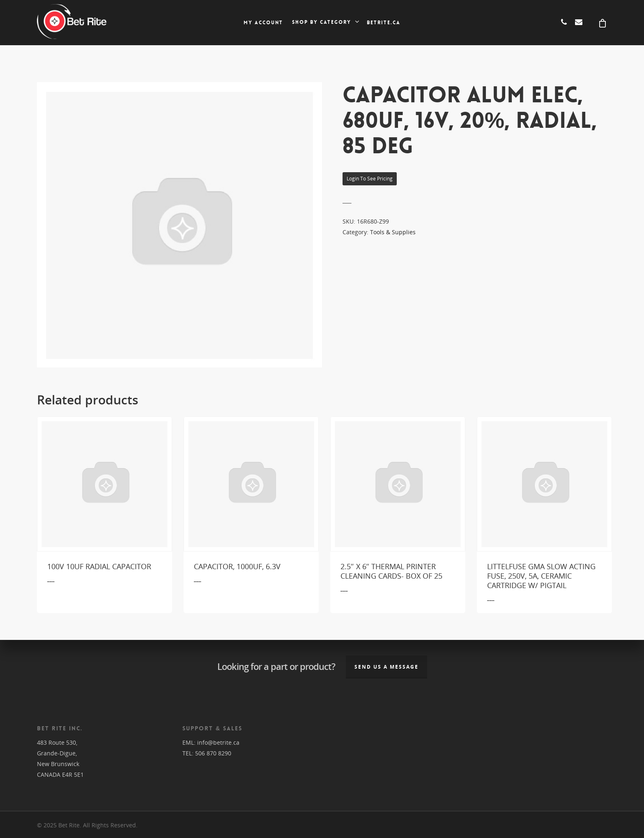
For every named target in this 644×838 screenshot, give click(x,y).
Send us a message (386, 667)
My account (263, 23)
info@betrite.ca (218, 742)
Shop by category (325, 22)
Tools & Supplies (393, 232)
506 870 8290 (213, 753)
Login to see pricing (370, 179)
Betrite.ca (384, 23)
